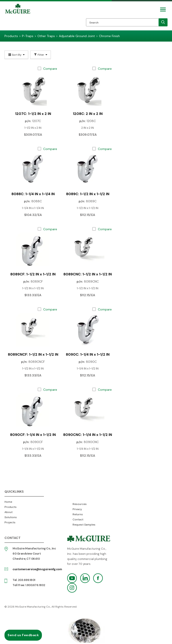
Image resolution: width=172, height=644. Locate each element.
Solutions (11, 517)
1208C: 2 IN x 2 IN (88, 114)
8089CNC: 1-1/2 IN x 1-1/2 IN (88, 274)
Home (8, 502)
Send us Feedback (23, 635)
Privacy (77, 509)
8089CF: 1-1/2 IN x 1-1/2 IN (33, 274)
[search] (163, 22)
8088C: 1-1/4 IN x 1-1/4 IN (33, 194)
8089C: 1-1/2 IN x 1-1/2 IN (88, 194)
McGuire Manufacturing (18, 17)
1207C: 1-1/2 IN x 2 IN (33, 114)
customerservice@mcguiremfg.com (37, 569)
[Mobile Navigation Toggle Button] (163, 10)
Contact (78, 519)
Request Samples (84, 525)
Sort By (16, 55)
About (9, 512)
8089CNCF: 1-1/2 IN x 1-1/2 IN (33, 354)
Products (11, 507)
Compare (50, 69)
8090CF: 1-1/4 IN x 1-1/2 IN (33, 435)
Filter (41, 55)
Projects (10, 522)
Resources (80, 504)
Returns (78, 514)
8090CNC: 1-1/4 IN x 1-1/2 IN (88, 435)
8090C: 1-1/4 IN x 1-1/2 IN (88, 354)
